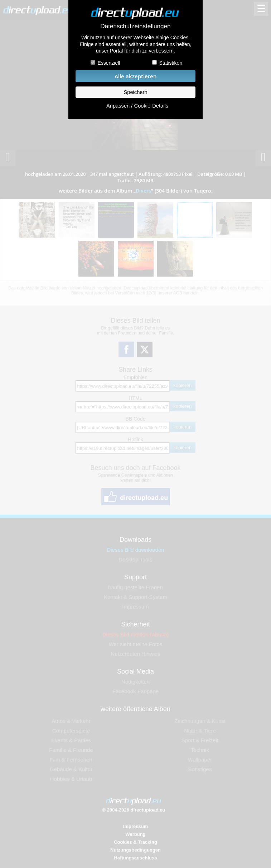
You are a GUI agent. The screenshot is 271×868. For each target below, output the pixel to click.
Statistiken (171, 63)
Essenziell (109, 63)
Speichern (135, 92)
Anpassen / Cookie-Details (137, 106)
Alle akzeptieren (136, 76)
